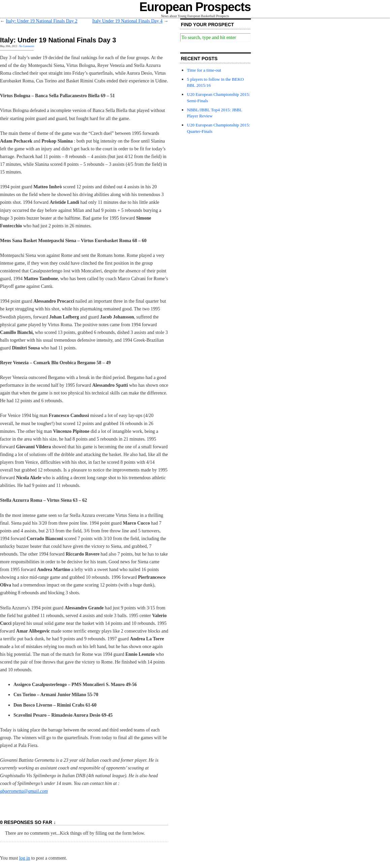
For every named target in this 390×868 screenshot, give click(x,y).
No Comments (26, 46)
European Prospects (195, 7)
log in (25, 858)
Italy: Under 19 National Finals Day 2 (42, 21)
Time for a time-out (204, 70)
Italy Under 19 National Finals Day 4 (127, 21)
